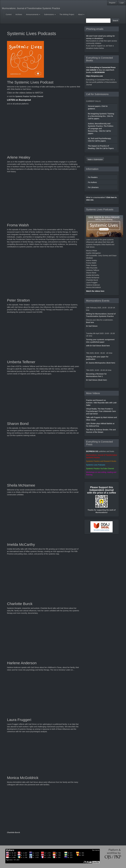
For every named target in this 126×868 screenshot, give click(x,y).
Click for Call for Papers (105, 148)
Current (9, 14)
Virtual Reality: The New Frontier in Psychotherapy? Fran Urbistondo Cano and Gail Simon (101, 411)
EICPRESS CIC (92, 451)
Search (115, 21)
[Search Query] (98, 21)
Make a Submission (95, 160)
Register (112, 3)
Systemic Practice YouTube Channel (29, 96)
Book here (90, 322)
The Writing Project (67, 14)
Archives (19, 14)
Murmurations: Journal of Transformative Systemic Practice (31, 8)
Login (122, 3)
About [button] (81, 14)
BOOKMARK (100, 72)
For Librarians (93, 187)
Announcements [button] (33, 14)
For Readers (93, 177)
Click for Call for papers (97, 141)
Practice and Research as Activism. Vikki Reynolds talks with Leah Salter (101, 403)
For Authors (92, 182)
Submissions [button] (50, 14)
